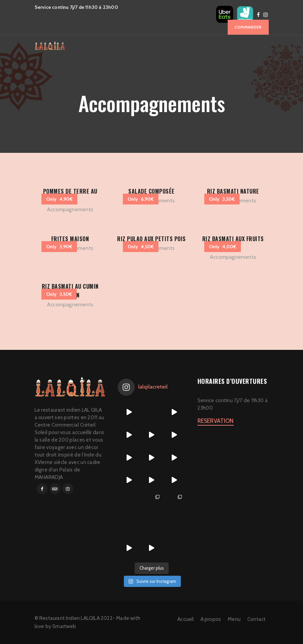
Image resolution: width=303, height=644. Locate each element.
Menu (234, 619)
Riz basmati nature (233, 191)
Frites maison (70, 239)
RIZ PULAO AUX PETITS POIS (151, 239)
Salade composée (151, 191)
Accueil (185, 619)
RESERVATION (216, 421)
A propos (211, 619)
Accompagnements (70, 209)
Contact (257, 619)
